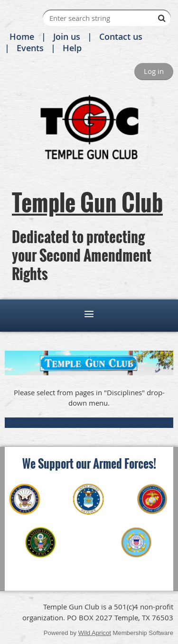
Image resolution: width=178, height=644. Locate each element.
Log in (154, 71)
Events (30, 48)
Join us (67, 36)
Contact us (121, 36)
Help (72, 48)
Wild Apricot (95, 633)
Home (22, 36)
